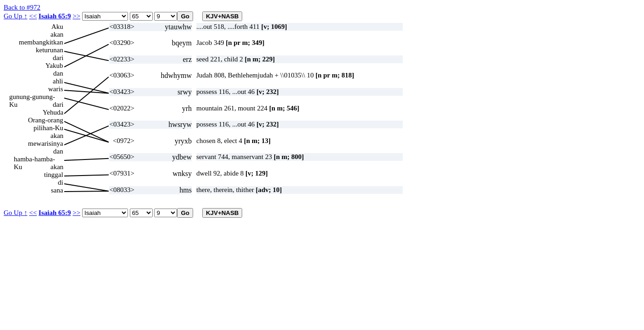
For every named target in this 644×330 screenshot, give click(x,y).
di (61, 182)
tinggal (54, 175)
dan (58, 73)
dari (58, 58)
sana (57, 190)
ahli (58, 81)
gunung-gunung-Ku (32, 97)
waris (56, 89)
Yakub (54, 66)
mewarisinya (46, 143)
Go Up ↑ (16, 16)
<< (33, 16)
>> (76, 16)
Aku (57, 27)
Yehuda (53, 112)
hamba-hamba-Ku (34, 159)
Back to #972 (22, 7)
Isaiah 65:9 (55, 16)
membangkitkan (41, 42)
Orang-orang (46, 120)
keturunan (50, 50)
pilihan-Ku (48, 128)
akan (57, 34)
